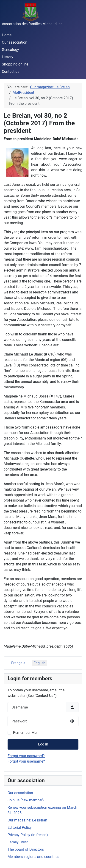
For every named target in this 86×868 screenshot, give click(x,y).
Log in (43, 744)
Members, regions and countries (33, 857)
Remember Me (25, 733)
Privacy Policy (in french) (28, 835)
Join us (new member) (26, 800)
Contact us (11, 72)
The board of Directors (26, 849)
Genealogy (10, 50)
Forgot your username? (26, 761)
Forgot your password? (26, 756)
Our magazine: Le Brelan (27, 820)
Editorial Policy (20, 827)
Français (18, 663)
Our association (15, 42)
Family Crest (18, 842)
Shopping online (15, 64)
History (8, 57)
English (39, 663)
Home (7, 35)
